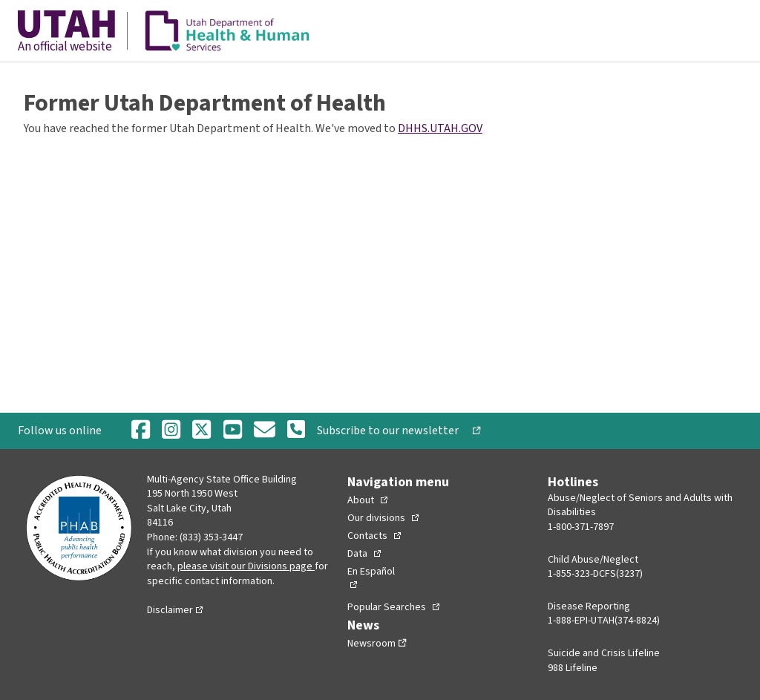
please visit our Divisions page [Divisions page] (245, 566)
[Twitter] (202, 431)
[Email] (265, 431)
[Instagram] (171, 431)
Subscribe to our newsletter (393, 430)
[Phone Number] (296, 431)
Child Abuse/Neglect (593, 560)
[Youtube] (233, 431)
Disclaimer (170, 610)
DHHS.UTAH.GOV (440, 128)
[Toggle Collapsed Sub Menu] (367, 500)
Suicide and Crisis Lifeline (604, 653)
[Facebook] (141, 431)
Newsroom (371, 644)
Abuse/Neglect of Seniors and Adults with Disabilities (640, 506)
